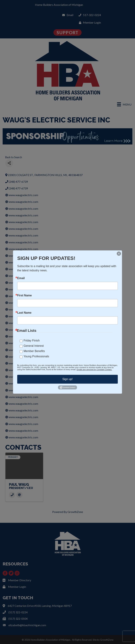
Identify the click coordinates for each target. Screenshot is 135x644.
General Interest (34, 346)
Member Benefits (34, 351)
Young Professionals (36, 356)
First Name (25, 295)
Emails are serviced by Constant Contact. (94, 369)
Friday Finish (32, 341)
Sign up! (68, 379)
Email (21, 278)
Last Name (24, 313)
